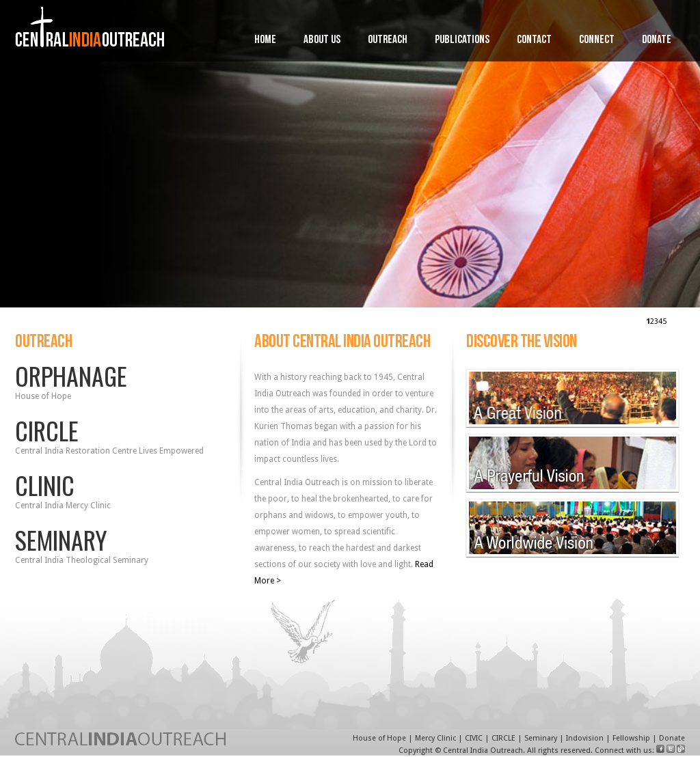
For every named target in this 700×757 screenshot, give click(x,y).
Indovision (585, 738)
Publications (462, 41)
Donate (657, 41)
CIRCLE (503, 738)
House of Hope (379, 738)
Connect (597, 41)
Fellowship (631, 738)
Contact (534, 41)
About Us (322, 41)
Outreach (388, 41)
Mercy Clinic (435, 738)
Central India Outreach (483, 751)
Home (265, 41)
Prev (7, 142)
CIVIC (474, 738)
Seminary (541, 738)
